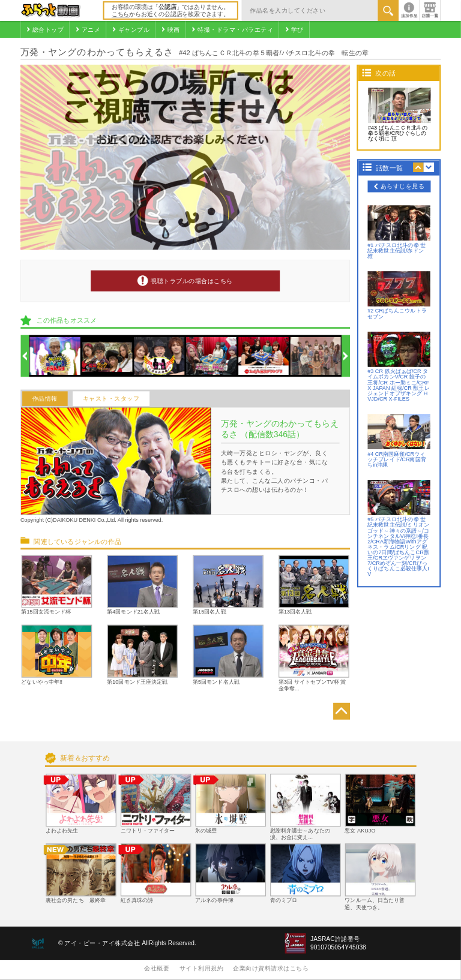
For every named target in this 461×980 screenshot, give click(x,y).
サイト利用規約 (202, 968)
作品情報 (45, 399)
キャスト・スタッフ (111, 399)
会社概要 (157, 968)
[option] (55, 356)
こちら (120, 14)
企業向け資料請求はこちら (271, 968)
